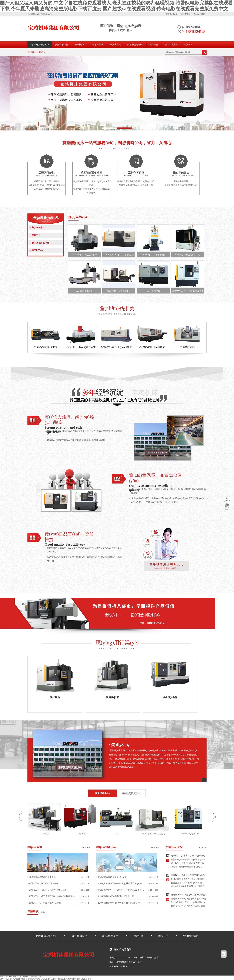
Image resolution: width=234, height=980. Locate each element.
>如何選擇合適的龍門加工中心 (42, 877)
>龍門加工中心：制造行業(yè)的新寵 (44, 903)
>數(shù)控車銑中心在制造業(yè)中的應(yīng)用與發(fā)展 (120, 890)
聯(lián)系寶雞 (199, 14)
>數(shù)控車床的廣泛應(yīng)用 (111, 877)
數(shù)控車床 (37, 228)
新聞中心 (138, 936)
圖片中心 (163, 936)
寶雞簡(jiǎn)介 (172, 14)
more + (86, 848)
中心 (227, 502)
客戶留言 (188, 45)
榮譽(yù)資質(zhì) (135, 45)
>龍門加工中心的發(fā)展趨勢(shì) (43, 883)
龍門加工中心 (37, 250)
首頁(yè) (227, 507)
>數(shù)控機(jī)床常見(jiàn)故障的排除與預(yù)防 (119, 903)
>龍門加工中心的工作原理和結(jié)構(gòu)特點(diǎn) (51, 896)
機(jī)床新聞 (98, 45)
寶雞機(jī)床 (185, 14)
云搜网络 (123, 966)
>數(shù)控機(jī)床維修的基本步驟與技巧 (115, 896)
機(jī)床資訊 (115, 45)
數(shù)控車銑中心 (40, 243)
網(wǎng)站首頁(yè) (40, 45)
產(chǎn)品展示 (110, 936)
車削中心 (35, 235)
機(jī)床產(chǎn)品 (46, 219)
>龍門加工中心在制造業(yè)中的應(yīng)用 (47, 890)
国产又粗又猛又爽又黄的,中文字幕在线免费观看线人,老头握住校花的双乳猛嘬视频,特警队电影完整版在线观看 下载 (46, 979)
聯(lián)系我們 (191, 936)
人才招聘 (154, 45)
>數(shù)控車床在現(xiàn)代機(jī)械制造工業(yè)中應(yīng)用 (120, 883)
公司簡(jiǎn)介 (79, 936)
